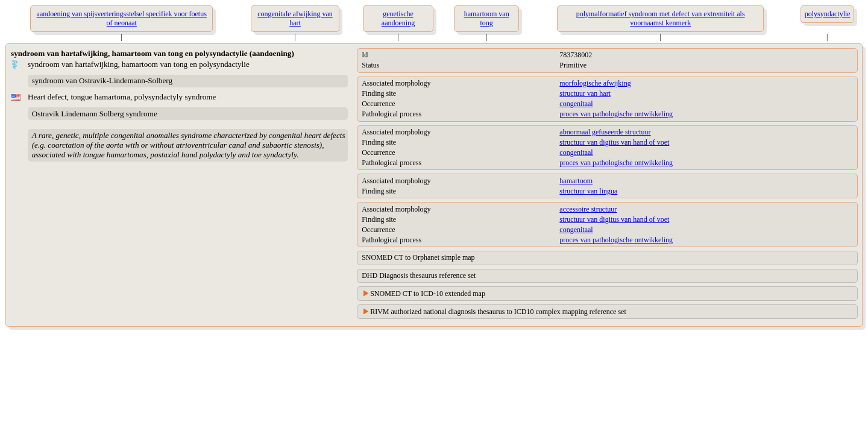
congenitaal (576, 104)
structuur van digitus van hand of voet (614, 142)
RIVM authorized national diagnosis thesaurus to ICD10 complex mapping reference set (498, 312)
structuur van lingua (588, 191)
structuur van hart (585, 93)
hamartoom (576, 181)
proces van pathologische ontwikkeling (616, 114)
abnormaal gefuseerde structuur (605, 132)
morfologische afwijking (595, 83)
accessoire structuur (588, 209)
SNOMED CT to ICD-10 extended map (428, 294)
